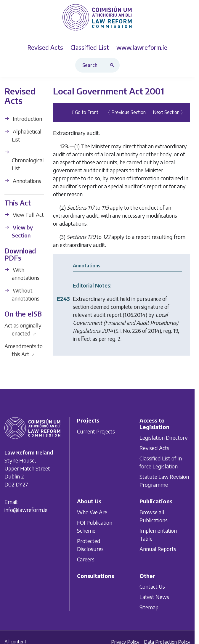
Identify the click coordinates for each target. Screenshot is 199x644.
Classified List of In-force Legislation (162, 462)
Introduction (23, 119)
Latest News (154, 597)
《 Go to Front (84, 112)
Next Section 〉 (169, 112)
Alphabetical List (23, 135)
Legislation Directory (164, 437)
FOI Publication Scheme (95, 526)
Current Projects (96, 431)
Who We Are (92, 512)
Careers (86, 559)
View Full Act (24, 214)
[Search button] (113, 65)
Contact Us (152, 587)
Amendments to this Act (24, 350)
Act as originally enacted (23, 329)
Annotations (23, 181)
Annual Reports (158, 549)
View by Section (19, 231)
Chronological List (24, 160)
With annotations (22, 274)
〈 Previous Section (126, 112)
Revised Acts (154, 448)
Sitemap (149, 607)
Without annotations (22, 294)
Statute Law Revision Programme (164, 481)
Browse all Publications (154, 516)
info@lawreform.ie (26, 510)
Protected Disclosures (90, 545)
